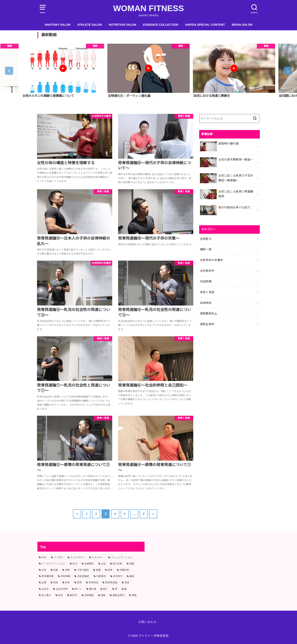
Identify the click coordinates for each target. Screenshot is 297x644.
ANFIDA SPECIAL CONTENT (205, 25)
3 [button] (145, 103)
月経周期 (206, 281)
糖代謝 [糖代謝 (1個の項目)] (93, 589)
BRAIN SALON (242, 25)
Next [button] (288, 71)
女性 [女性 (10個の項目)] (44, 570)
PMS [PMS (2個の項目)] (44, 557)
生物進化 (206, 239)
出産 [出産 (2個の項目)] (103, 564)
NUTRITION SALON (122, 25)
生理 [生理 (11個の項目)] (44, 583)
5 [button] (152, 103)
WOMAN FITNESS (148, 8)
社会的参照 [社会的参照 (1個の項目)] (62, 589)
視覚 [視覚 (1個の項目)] (60, 595)
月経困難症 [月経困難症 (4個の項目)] (83, 576)
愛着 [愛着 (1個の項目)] (98, 570)
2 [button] (141, 103)
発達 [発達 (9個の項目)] (127, 583)
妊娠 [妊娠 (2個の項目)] (56, 570)
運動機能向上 (209, 313)
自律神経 (206, 303)
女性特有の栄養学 (212, 260)
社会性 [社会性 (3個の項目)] (45, 589)
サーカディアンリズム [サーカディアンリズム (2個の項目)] (53, 564)
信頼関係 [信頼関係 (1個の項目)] (89, 564)
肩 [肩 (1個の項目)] (116, 589)
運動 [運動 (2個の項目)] (103, 595)
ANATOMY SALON (58, 25)
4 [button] (149, 103)
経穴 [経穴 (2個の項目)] (106, 589)
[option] (63, 71)
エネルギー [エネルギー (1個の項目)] (98, 557)
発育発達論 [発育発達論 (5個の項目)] (111, 583)
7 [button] (160, 103)
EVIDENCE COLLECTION (161, 25)
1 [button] (138, 103)
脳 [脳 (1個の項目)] (126, 589)
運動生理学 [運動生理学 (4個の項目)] (118, 595)
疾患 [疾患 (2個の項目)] (67, 583)
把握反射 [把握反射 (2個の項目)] (124, 570)
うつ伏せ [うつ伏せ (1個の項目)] (58, 557)
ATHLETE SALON (90, 25)
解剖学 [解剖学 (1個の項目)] (73, 595)
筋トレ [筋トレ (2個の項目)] (78, 589)
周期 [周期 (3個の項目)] (132, 564)
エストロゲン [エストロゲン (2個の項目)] (77, 557)
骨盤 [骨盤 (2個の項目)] (134, 595)
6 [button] (156, 103)
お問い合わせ (147, 622)
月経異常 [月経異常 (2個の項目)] (101, 576)
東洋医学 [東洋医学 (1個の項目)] (118, 576)
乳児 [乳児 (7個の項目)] (75, 564)
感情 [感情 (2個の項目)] (110, 570)
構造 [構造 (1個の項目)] (132, 576)
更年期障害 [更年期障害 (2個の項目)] (48, 576)
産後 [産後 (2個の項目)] (56, 583)
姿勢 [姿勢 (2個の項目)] (67, 570)
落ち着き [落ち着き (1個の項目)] (46, 595)
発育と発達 (207, 292)
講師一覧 (206, 249)
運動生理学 (207, 324)
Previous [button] (9, 71)
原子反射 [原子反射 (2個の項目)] (117, 564)
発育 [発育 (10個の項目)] (79, 583)
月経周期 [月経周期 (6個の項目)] (65, 576)
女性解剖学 (207, 271)
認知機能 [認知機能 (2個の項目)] (89, 595)
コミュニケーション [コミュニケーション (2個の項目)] (122, 557)
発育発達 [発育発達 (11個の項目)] (93, 583)
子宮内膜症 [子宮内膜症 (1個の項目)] (83, 570)
